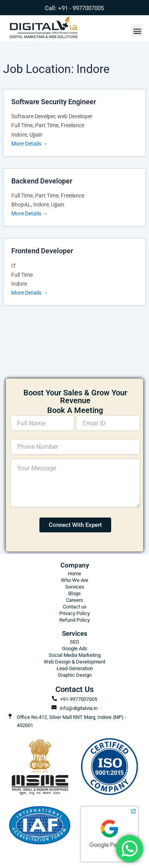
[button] (137, 31)
